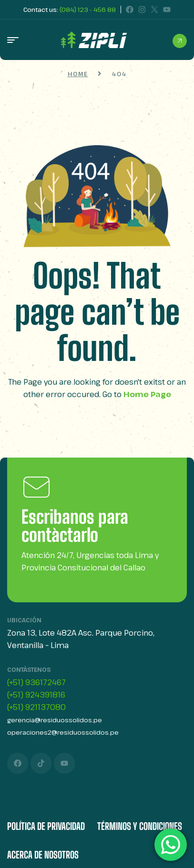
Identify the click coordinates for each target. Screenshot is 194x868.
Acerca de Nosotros (43, 855)
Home (78, 74)
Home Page (147, 394)
